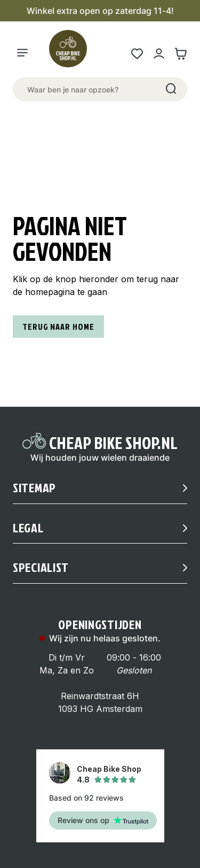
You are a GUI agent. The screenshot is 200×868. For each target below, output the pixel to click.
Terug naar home (58, 327)
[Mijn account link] (159, 54)
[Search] (170, 89)
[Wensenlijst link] (137, 54)
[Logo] (73, 53)
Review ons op (103, 820)
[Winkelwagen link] (181, 54)
